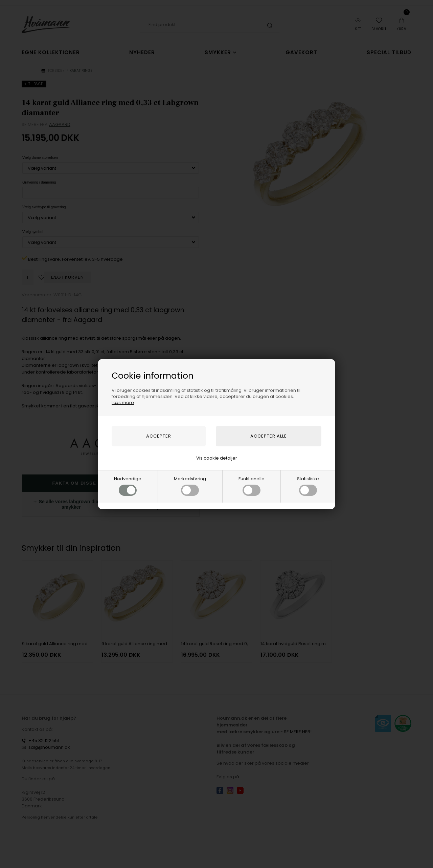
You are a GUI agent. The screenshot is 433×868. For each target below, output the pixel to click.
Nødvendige (128, 486)
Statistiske (308, 486)
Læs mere (123, 403)
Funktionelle (252, 486)
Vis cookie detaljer (217, 458)
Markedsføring (190, 486)
